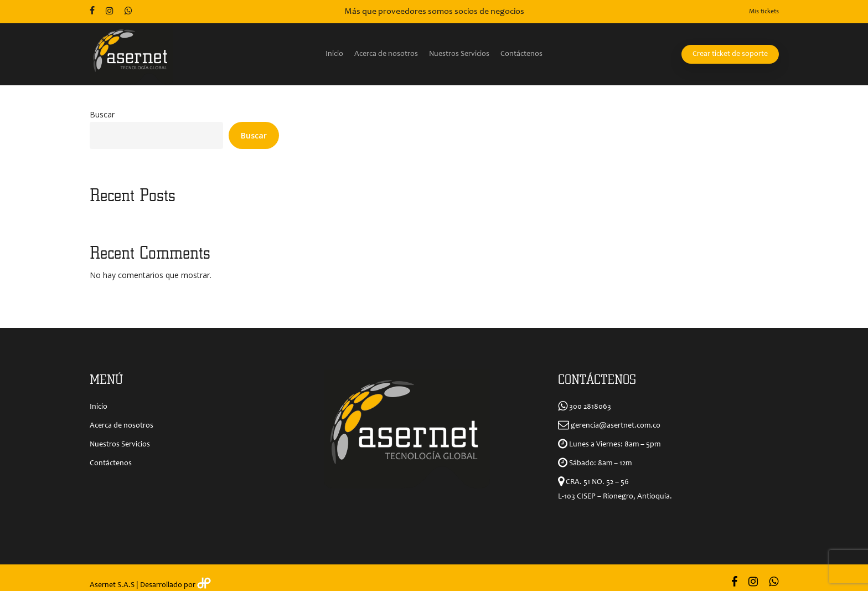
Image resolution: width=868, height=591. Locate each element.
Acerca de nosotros (122, 426)
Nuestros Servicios (120, 445)
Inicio (99, 407)
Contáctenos (111, 464)
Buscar (102, 114)
